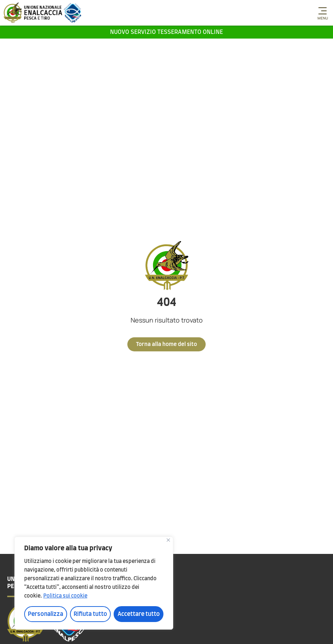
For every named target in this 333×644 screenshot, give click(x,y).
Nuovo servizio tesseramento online (166, 32)
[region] (94, 583)
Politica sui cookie (65, 596)
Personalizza (45, 614)
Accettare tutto (139, 614)
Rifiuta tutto (90, 614)
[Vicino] (168, 540)
